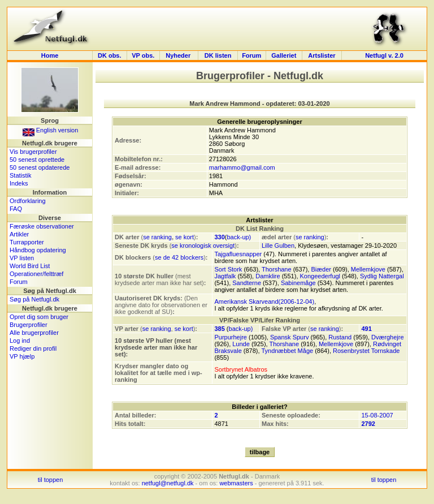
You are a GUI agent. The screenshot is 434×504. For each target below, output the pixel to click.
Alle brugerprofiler (34, 333)
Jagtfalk (225, 276)
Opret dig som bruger (39, 317)
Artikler (19, 234)
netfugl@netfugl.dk (168, 483)
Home (50, 55)
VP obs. (143, 55)
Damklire (268, 276)
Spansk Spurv (289, 337)
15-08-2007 (377, 415)
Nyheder (179, 55)
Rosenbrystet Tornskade (366, 351)
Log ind (20, 341)
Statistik (21, 175)
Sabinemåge (298, 283)
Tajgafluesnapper (238, 254)
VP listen (22, 258)
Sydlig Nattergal (382, 276)
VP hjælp (22, 356)
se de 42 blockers (179, 257)
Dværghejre (387, 337)
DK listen (218, 55)
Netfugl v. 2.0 (384, 55)
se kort (185, 237)
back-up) (239, 237)
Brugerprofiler (29, 325)
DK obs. (110, 55)
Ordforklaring (28, 201)
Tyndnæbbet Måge (287, 351)
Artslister (322, 55)
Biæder (321, 269)
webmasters (236, 483)
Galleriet (284, 55)
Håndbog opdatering (38, 250)
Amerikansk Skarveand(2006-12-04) (264, 301)
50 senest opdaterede (40, 167)
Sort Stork (228, 269)
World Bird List (30, 266)
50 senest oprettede (37, 160)
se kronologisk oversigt (203, 245)
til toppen (51, 480)
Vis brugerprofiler (33, 152)
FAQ (16, 209)
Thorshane (277, 269)
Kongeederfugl (320, 276)
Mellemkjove (368, 269)
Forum (251, 55)
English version (51, 130)
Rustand (340, 337)
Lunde (241, 344)
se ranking (157, 237)
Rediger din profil (33, 348)
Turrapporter (27, 242)
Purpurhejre (230, 337)
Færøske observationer (42, 226)
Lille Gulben (278, 245)
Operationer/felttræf (36, 274)
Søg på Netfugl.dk (34, 299)
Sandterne (247, 283)
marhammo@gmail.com (242, 167)
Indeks (19, 183)
